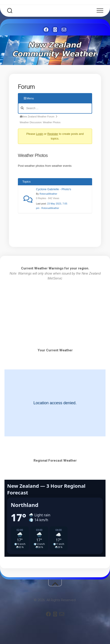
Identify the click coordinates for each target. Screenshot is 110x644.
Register (53, 134)
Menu (29, 98)
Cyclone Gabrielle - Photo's (54, 189)
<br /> (55, 306)
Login (40, 134)
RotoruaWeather (48, 194)
